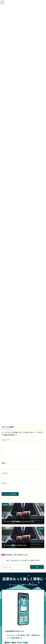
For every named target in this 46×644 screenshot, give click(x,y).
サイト (4, 486)
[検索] (37, 570)
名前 (4, 466)
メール (5, 476)
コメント (6, 440)
